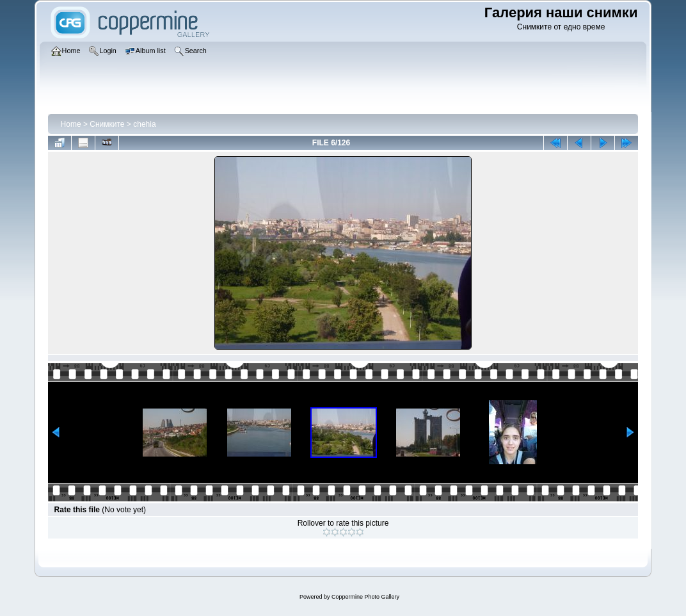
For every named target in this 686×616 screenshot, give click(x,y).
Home (71, 124)
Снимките (107, 124)
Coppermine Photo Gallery (365, 597)
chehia (144, 124)
